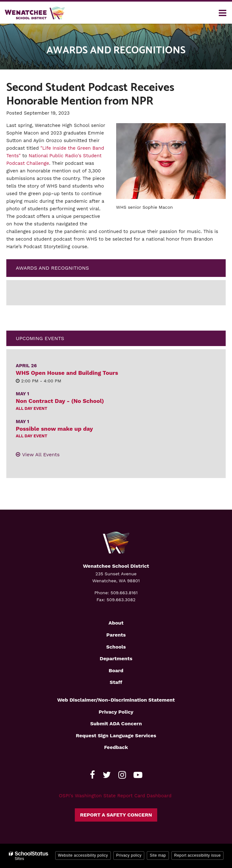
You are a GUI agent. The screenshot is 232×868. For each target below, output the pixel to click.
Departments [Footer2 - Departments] (116, 658)
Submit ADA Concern (116, 724)
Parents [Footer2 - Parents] (116, 635)
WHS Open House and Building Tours (67, 373)
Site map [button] (158, 855)
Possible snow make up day (54, 429)
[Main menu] (223, 13)
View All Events (41, 455)
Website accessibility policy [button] (83, 855)
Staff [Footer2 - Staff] (116, 682)
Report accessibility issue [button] (198, 855)
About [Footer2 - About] (116, 623)
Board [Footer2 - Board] (116, 670)
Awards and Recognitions (52, 268)
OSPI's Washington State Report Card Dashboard (115, 796)
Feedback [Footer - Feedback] (116, 747)
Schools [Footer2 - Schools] (116, 647)
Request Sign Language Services (116, 736)
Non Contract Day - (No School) (60, 401)
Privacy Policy (116, 712)
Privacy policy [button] (129, 855)
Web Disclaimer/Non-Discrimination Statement (116, 700)
